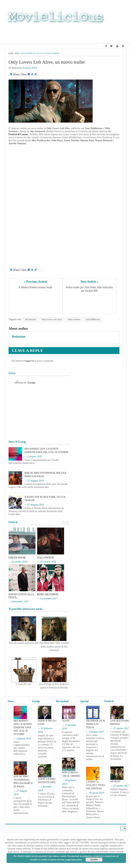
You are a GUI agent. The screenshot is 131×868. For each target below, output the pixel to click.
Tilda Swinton (74, 319)
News (17, 53)
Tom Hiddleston (93, 319)
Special (84, 701)
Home (11, 53)
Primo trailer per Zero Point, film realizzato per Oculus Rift (90, 289)
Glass (66, 721)
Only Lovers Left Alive (52, 319)
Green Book (17, 558)
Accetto (94, 860)
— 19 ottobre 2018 (47, 562)
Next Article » (89, 282)
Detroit (115, 781)
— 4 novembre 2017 (19, 601)
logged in (29, 361)
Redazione (19, 337)
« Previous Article (35, 282)
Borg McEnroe (48, 594)
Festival (109, 701)
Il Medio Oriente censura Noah (35, 287)
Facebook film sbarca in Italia (95, 724)
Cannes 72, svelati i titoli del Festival (96, 785)
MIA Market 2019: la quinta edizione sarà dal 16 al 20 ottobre (23, 727)
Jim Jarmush (30, 319)
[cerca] (36, 383)
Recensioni (62, 701)
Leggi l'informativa (73, 860)
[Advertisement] (99, 33)
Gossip (36, 701)
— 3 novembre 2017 (47, 598)
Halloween (46, 558)
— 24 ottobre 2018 (18, 562)
